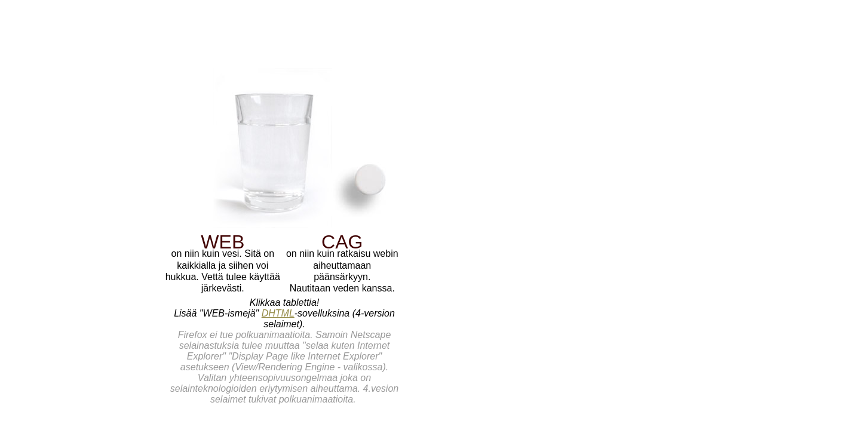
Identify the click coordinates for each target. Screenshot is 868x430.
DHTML (278, 313)
